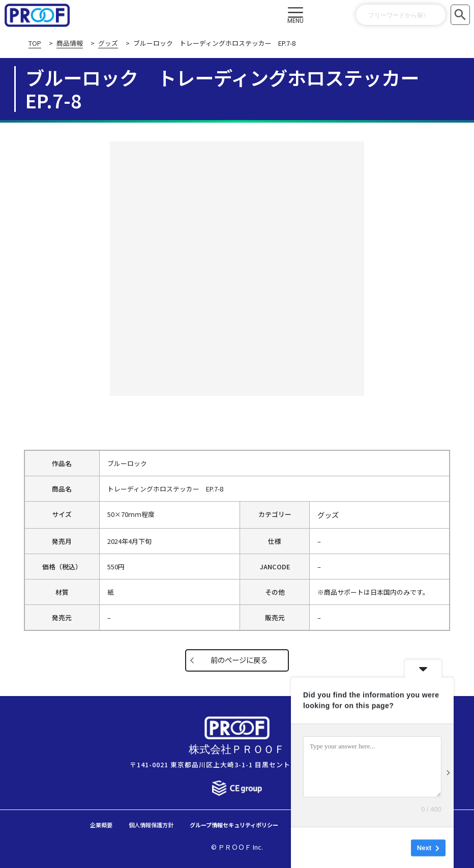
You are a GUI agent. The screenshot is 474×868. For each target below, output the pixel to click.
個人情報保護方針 (130, 824)
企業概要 (71, 824)
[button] (295, 15)
